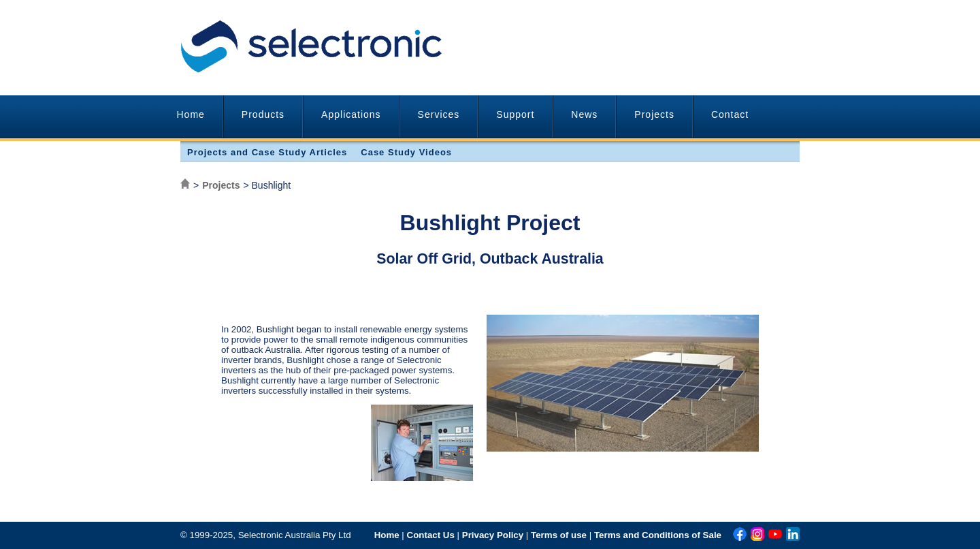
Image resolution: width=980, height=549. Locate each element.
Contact (730, 114)
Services (439, 114)
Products (263, 114)
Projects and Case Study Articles (267, 152)
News (584, 114)
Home (191, 114)
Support (515, 114)
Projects (654, 114)
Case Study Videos (406, 152)
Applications (351, 114)
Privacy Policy (493, 535)
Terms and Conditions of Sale (658, 535)
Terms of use (559, 535)
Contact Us (431, 535)
